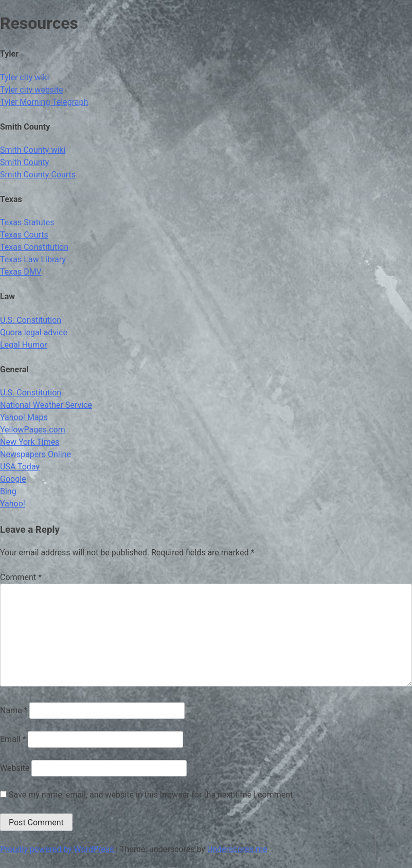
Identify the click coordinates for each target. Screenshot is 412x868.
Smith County (24, 162)
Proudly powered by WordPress (58, 849)
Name (14, 710)
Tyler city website (32, 90)
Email (13, 739)
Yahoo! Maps (24, 417)
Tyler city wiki (24, 77)
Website (15, 768)
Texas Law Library (33, 259)
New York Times (30, 442)
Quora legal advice (34, 332)
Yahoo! (13, 504)
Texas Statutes (27, 222)
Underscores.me (237, 849)
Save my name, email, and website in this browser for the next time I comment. (152, 795)
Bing (8, 491)
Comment (21, 577)
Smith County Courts (38, 175)
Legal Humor (23, 345)
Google (13, 479)
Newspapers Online (35, 454)
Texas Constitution (34, 247)
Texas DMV (21, 272)
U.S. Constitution (31, 320)
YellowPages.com (33, 430)
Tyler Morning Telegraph (44, 102)
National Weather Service (46, 405)
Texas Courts (24, 235)
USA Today (20, 467)
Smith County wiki (33, 150)
